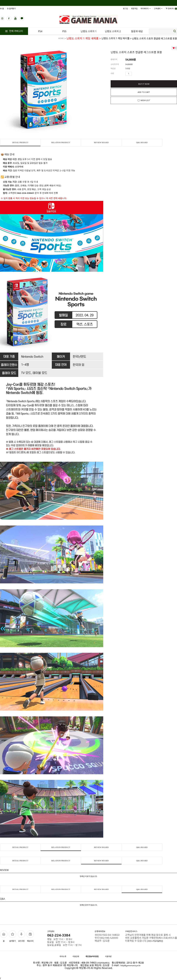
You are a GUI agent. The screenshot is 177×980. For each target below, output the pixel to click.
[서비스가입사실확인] (155, 941)
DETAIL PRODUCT (20, 142)
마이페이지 (146, 9)
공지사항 (21, 936)
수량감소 (139, 74)
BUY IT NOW (144, 84)
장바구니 (171, 9)
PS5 (64, 31)
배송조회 (30, 936)
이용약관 (108, 956)
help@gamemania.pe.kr (131, 966)
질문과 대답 (137, 31)
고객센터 (158, 9)
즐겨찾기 (11, 9)
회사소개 (63, 956)
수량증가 (134, 74)
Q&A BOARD (142, 142)
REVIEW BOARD (101, 142)
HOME (61, 38)
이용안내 (76, 956)
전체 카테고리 (14, 31)
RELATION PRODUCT (61, 142)
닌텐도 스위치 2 (113, 31)
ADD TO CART (144, 92)
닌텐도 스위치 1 (89, 31)
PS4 (40, 31)
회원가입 (134, 9)
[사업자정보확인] (103, 963)
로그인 (125, 9)
